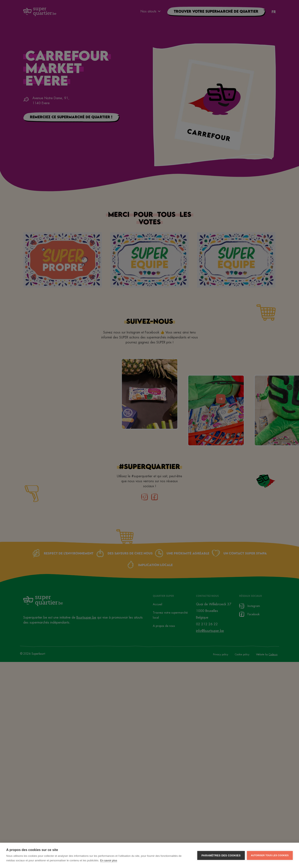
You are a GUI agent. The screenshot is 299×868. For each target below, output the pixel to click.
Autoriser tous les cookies (270, 855)
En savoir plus (109, 860)
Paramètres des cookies (221, 855)
